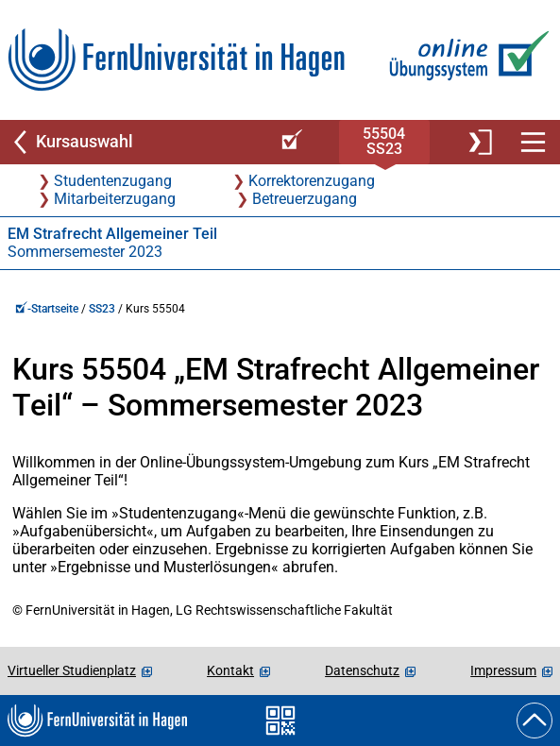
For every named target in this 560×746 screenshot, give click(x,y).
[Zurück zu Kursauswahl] (133, 142)
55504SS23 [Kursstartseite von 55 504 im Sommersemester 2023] (384, 141)
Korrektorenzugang (312, 181)
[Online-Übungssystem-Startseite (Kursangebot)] (289, 142)
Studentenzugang (113, 181)
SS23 (102, 309)
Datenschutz (362, 670)
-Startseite (47, 309)
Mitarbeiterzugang (115, 199)
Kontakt (230, 670)
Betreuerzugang (305, 199)
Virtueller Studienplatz (72, 670)
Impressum (503, 670)
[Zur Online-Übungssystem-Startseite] (465, 60)
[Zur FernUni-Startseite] (176, 60)
